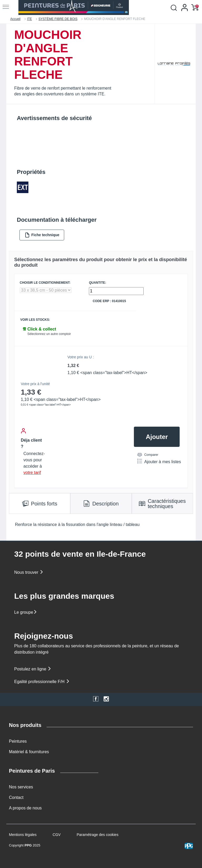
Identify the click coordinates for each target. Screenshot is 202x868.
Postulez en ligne (33, 669)
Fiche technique (42, 235)
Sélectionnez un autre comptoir (49, 334)
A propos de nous (25, 808)
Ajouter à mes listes (159, 461)
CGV (57, 835)
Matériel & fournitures (29, 752)
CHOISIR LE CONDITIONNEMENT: (45, 283)
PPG (28, 845)
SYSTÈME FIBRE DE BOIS (58, 19)
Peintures (18, 741)
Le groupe (26, 612)
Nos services (21, 787)
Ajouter (157, 437)
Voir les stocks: (35, 320)
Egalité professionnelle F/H (42, 682)
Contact (16, 797)
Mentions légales (23, 835)
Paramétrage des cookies (97, 835)
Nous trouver (29, 572)
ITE (30, 19)
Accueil (15, 19)
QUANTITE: (97, 283)
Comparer (148, 455)
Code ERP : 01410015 (109, 301)
